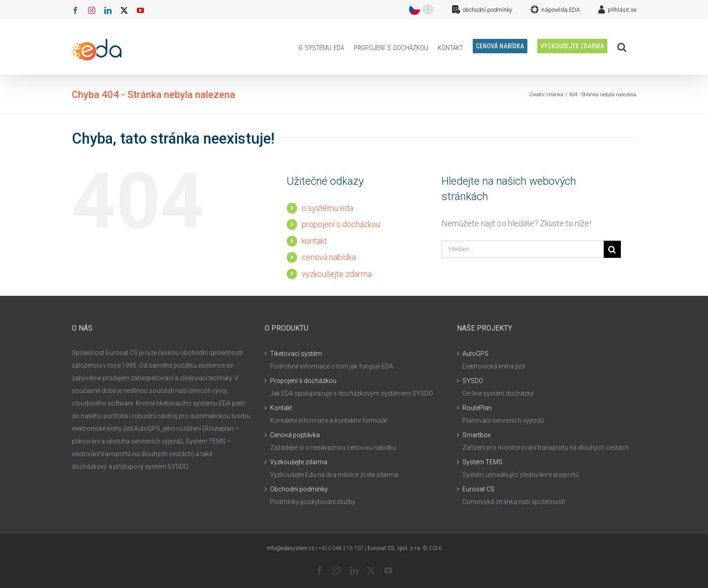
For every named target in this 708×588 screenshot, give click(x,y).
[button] (622, 47)
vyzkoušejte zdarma (337, 274)
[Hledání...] (523, 249)
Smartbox (477, 435)
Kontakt (281, 408)
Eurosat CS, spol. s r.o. (394, 548)
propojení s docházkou (341, 224)
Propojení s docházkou (303, 381)
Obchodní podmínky (299, 489)
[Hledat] (612, 249)
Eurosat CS (478, 489)
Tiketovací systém (296, 354)
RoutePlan (477, 408)
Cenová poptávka (295, 435)
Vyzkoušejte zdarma (299, 462)
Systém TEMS (482, 462)
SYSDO (473, 381)
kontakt (314, 241)
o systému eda (327, 208)
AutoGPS (475, 354)
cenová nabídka (329, 257)
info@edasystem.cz (291, 548)
